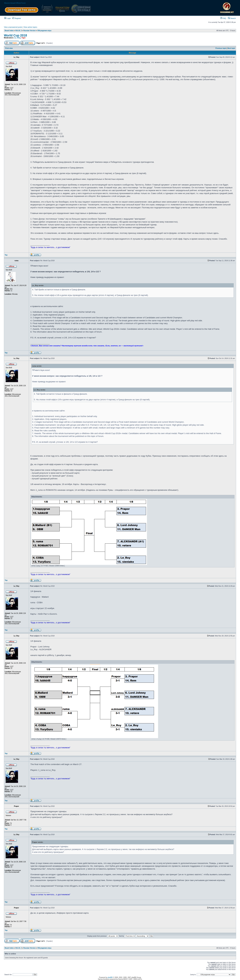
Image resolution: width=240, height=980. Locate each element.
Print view (9, 48)
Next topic (231, 48)
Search (232, 18)
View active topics (30, 27)
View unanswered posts (13, 27)
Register (17, 18)
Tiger (24, 38)
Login (8, 18)
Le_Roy (17, 38)
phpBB (110, 977)
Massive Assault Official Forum (15, 3)
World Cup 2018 (15, 35)
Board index (9, 31)
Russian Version (30, 31)
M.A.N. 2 (19, 31)
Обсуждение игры (44, 31)
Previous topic (221, 48)
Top (6, 255)
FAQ (223, 18)
